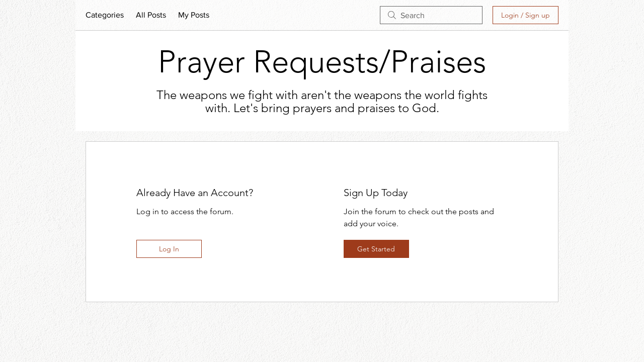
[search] (431, 15)
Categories (105, 15)
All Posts (151, 15)
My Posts (194, 15)
